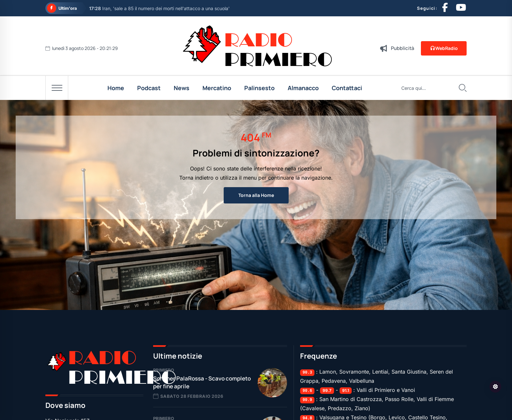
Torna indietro (196, 178)
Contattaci (347, 88)
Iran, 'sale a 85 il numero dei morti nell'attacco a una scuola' (159, 8)
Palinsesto (259, 88)
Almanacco (303, 88)
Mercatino (217, 88)
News (182, 88)
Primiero (164, 370)
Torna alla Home (256, 195)
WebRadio (444, 48)
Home (116, 88)
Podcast (149, 88)
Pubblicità (403, 48)
